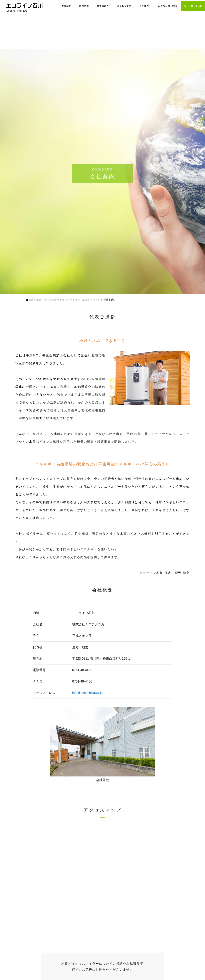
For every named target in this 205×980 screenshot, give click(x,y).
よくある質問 (124, 6)
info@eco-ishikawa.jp (87, 693)
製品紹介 (66, 6)
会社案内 (144, 6)
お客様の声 (103, 6)
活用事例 (84, 6)
